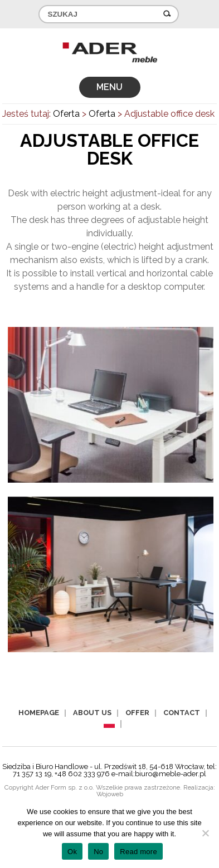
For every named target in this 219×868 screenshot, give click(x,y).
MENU (110, 87)
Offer (137, 713)
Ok (72, 852)
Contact (182, 713)
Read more (138, 852)
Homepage (39, 713)
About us (92, 713)
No (98, 852)
